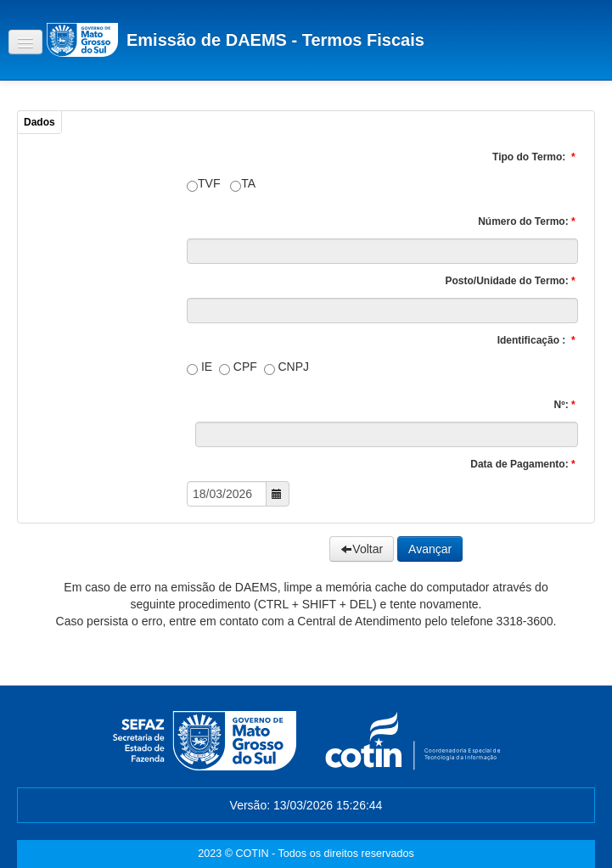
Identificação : (538, 340)
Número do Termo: (528, 221)
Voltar (362, 549)
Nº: (566, 405)
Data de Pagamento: (524, 464)
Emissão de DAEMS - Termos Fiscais (275, 40)
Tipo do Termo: (535, 157)
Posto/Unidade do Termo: (512, 281)
